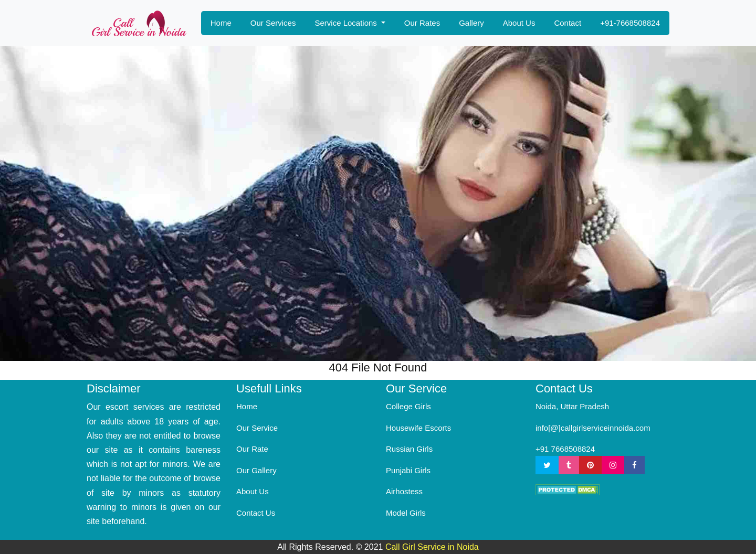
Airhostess (404, 491)
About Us (519, 23)
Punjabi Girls (408, 470)
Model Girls (406, 513)
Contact (568, 23)
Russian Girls (409, 449)
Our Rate (252, 449)
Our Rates (422, 23)
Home (221, 23)
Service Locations (347, 23)
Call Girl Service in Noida (432, 547)
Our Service (257, 428)
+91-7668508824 (630, 23)
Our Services (273, 23)
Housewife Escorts (418, 428)
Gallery (471, 23)
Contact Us (256, 513)
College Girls (408, 406)
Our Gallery (256, 470)
